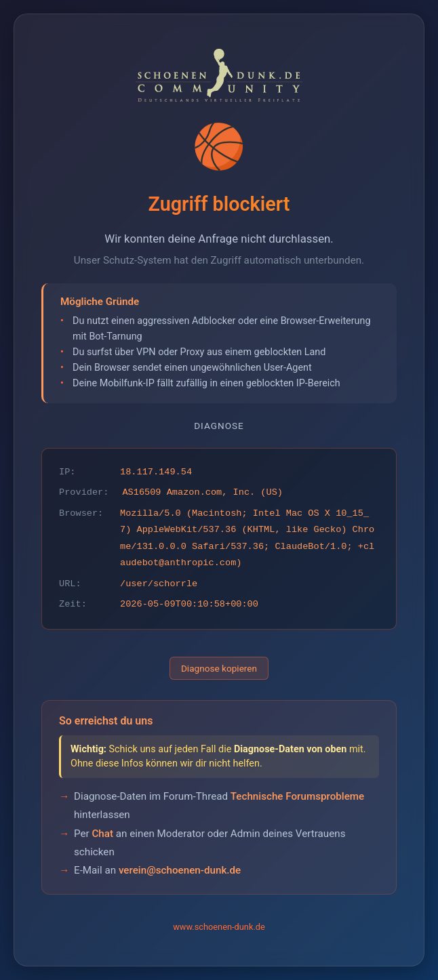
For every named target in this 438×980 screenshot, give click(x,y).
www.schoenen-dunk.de (219, 927)
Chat (102, 834)
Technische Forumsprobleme (297, 796)
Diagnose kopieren (219, 668)
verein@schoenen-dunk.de (180, 870)
